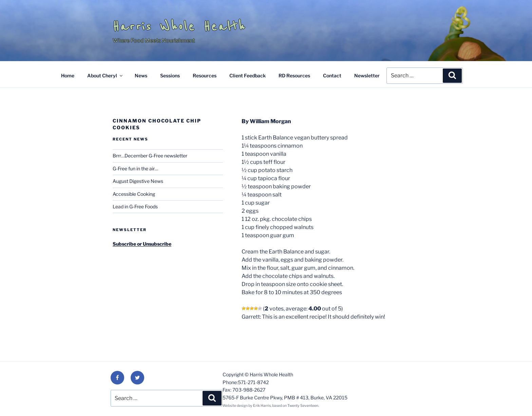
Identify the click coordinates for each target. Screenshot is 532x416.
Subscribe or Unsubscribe (142, 244)
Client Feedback (248, 75)
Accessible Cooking (134, 194)
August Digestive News (138, 181)
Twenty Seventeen (303, 406)
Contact (332, 75)
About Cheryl (105, 75)
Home (68, 75)
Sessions (170, 75)
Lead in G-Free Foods (135, 206)
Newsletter (367, 75)
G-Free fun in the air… (135, 168)
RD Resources (294, 75)
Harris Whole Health (179, 26)
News (141, 75)
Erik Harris (262, 406)
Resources (205, 75)
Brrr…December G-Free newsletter (150, 156)
